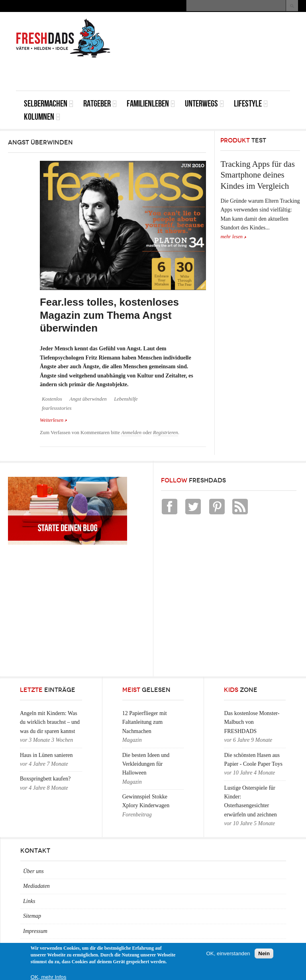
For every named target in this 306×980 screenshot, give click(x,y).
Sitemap (32, 916)
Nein (264, 953)
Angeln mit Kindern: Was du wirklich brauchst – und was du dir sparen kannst (50, 722)
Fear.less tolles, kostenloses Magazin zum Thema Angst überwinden (109, 315)
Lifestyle (251, 104)
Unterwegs (204, 104)
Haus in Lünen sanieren (46, 755)
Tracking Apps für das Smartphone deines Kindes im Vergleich (257, 175)
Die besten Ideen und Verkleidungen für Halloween (146, 764)
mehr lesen (231, 237)
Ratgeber (100, 104)
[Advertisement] (197, 73)
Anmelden (131, 433)
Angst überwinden (88, 399)
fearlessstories (57, 408)
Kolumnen (42, 117)
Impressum (35, 931)
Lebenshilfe (126, 399)
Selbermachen (49, 104)
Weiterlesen (54, 420)
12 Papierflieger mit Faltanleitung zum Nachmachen (145, 722)
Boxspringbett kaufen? (45, 779)
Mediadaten (36, 886)
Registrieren (166, 433)
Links (29, 901)
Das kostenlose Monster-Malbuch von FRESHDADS (252, 722)
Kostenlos (52, 399)
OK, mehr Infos (49, 977)
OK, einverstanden (228, 953)
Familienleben (151, 104)
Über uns (33, 871)
